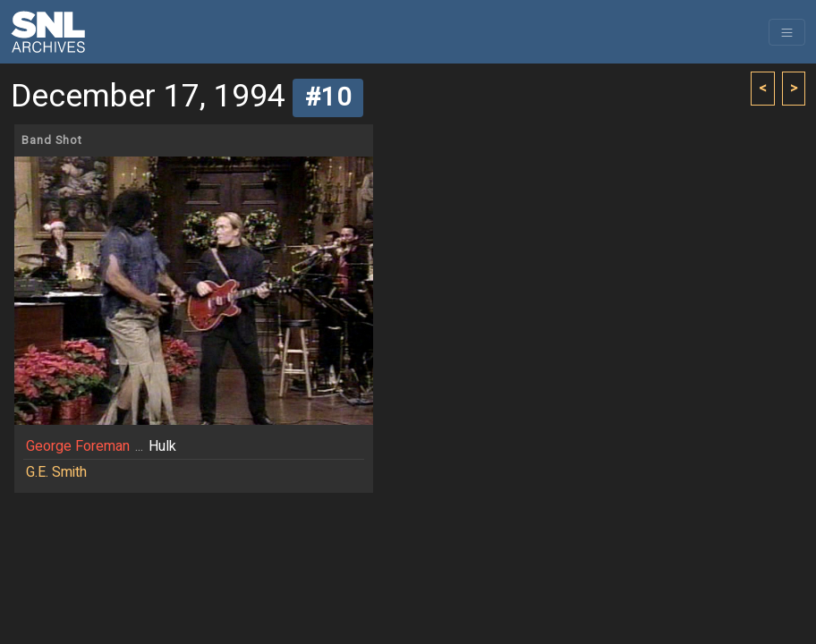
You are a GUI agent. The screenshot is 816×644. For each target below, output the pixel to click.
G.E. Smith (56, 472)
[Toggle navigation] (787, 32)
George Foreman (78, 446)
